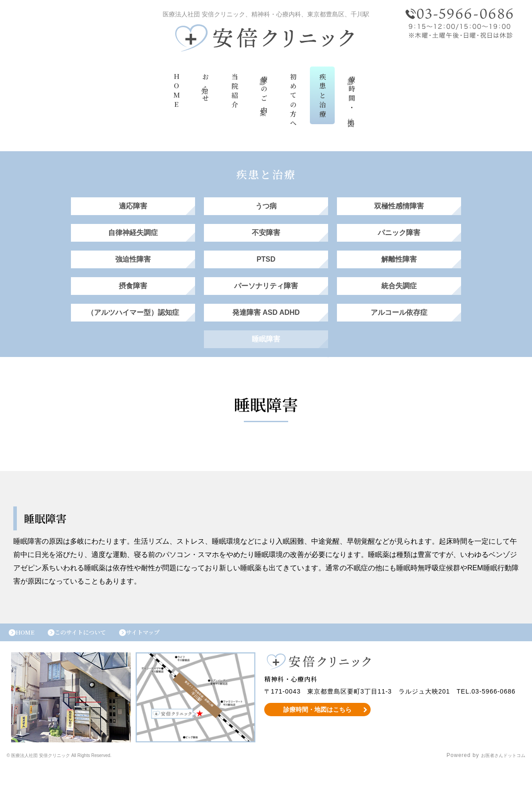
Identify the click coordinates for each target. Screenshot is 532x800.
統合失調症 (399, 304)
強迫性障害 (133, 273)
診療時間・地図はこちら (318, 743)
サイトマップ (163, 663)
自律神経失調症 (133, 241)
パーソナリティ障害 (266, 304)
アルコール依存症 (399, 335)
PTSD (266, 273)
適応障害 (133, 210)
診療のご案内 (264, 97)
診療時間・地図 (352, 98)
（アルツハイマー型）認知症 (133, 335)
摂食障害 (133, 304)
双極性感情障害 (399, 210)
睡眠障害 (266, 366)
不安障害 (266, 241)
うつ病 (266, 210)
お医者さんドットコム (497, 789)
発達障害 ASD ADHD (266, 335)
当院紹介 (235, 94)
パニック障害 (399, 241)
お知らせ (205, 91)
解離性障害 (399, 273)
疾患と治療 (323, 99)
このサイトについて (92, 663)
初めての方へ (293, 103)
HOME (176, 94)
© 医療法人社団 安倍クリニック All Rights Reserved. (78, 789)
